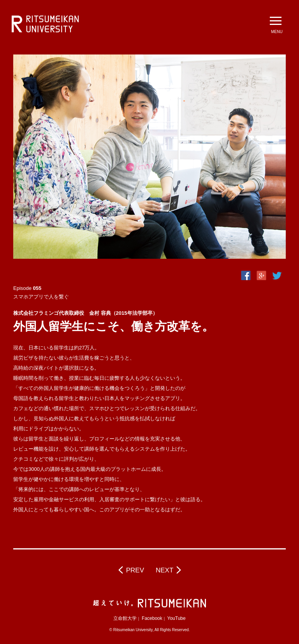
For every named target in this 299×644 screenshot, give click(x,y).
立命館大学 (125, 618)
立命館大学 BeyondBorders (45, 24)
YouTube (177, 618)
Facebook (152, 618)
